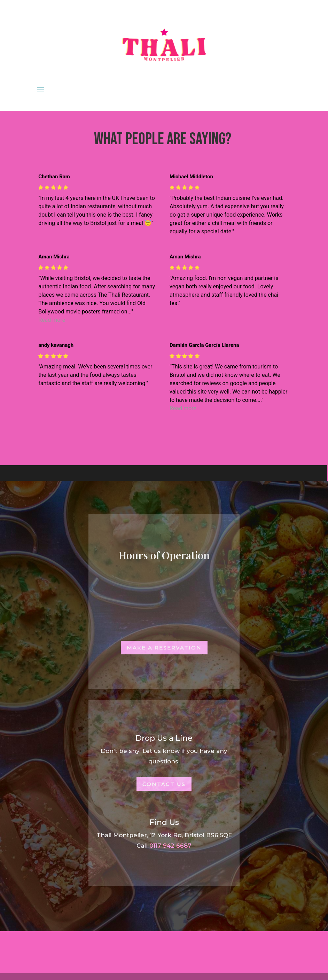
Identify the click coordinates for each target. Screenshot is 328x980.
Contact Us (164, 784)
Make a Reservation (164, 648)
